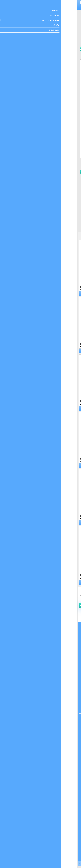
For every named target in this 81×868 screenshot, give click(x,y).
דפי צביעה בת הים (41, 724)
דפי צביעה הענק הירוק (40, 809)
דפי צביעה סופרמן (40, 828)
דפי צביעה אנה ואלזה (41, 758)
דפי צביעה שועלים (21, 351)
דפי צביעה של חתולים (41, 682)
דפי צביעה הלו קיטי (40, 753)
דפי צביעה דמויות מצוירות (40, 691)
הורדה (6, 49)
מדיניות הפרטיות (64, 858)
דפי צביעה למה (60, 466)
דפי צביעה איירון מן (40, 819)
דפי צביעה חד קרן (40, 729)
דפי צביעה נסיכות (41, 719)
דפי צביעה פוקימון (40, 696)
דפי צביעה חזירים (60, 582)
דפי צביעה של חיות (40, 672)
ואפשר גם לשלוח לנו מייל (70, 619)
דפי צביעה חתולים (60, 523)
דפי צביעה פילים (60, 294)
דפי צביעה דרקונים (41, 804)
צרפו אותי (6, 606)
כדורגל (37, 7)
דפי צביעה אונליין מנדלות (41, 847)
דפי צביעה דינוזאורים (41, 781)
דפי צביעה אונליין (41, 837)
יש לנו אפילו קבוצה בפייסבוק (69, 614)
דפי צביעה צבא (41, 814)
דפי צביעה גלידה (40, 734)
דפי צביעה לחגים (40, 711)
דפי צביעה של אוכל (40, 677)
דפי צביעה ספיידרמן (41, 824)
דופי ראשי (40, 630)
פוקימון (41, 7)
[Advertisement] (41, 32)
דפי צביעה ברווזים (60, 351)
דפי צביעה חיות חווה (21, 466)
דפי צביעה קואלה (60, 408)
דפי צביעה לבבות (40, 743)
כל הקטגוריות (40, 635)
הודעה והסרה (6, 864)
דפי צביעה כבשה (21, 408)
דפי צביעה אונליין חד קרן (40, 851)
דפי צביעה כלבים (21, 294)
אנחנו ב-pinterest (40, 649)
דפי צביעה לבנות (49, 7)
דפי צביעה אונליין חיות (41, 842)
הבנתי (74, 863)
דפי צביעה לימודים (40, 701)
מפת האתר (40, 654)
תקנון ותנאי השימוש (54, 610)
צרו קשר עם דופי (40, 640)
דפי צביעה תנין (21, 582)
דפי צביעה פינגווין (21, 523)
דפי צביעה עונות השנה (40, 706)
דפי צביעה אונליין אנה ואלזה (41, 856)
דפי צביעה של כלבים (40, 687)
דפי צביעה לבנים (41, 667)
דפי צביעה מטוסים (41, 800)
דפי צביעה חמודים (41, 772)
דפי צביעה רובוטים (40, 785)
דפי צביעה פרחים (41, 738)
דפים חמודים (58, 7)
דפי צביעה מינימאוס (40, 767)
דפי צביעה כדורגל (41, 795)
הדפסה (15, 49)
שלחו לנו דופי (41, 644)
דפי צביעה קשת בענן (41, 748)
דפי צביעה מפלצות (41, 790)
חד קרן (64, 7)
